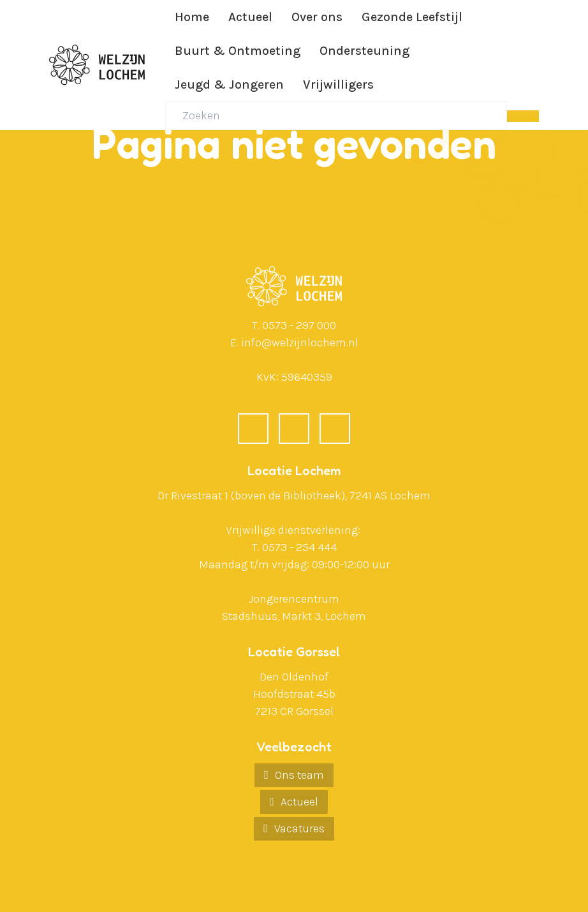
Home (192, 17)
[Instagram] (335, 429)
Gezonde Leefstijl (412, 17)
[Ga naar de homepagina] (97, 65)
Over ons (317, 17)
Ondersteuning (364, 51)
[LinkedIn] (294, 429)
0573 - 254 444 (299, 547)
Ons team (299, 775)
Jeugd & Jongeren (229, 85)
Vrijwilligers (338, 85)
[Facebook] (253, 429)
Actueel (250, 17)
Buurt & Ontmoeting (238, 51)
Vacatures (299, 828)
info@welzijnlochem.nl (300, 342)
